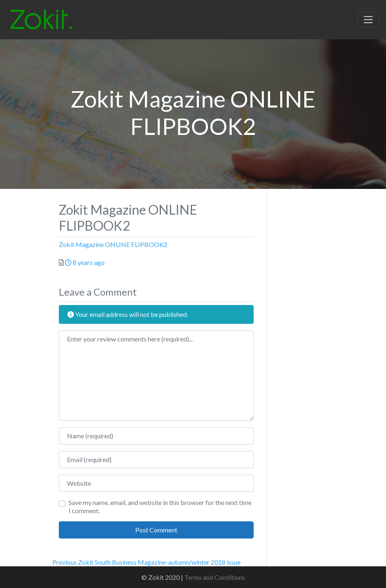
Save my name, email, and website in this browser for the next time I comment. (160, 506)
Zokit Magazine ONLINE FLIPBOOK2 (113, 244)
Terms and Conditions (215, 577)
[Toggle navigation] (368, 20)
